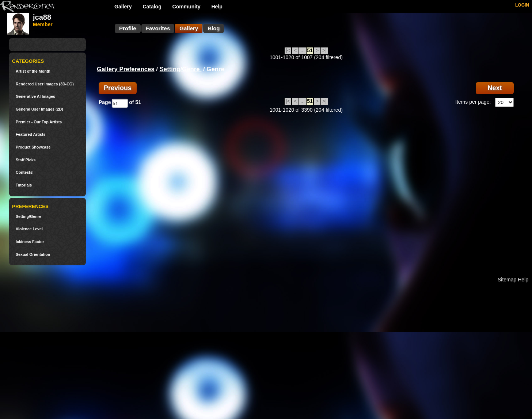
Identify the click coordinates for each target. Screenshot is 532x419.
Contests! (25, 172)
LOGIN (522, 5)
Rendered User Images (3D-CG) (45, 84)
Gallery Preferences (126, 69)
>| (324, 50)
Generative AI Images (35, 97)
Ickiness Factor (30, 242)
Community (187, 7)
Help (217, 7)
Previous (118, 88)
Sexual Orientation (33, 255)
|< (288, 50)
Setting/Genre (28, 217)
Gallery (123, 7)
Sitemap (507, 280)
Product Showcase (33, 147)
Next (495, 88)
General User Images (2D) (39, 109)
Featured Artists (31, 134)
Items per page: (473, 102)
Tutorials (24, 185)
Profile (128, 28)
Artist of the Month (33, 71)
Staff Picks (26, 160)
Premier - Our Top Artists (39, 122)
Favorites (158, 28)
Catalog (152, 7)
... (303, 50)
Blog (214, 28)
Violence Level (29, 229)
